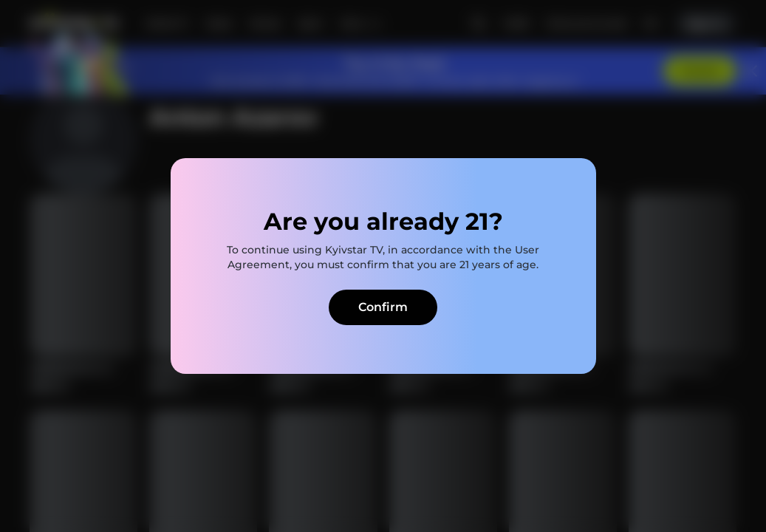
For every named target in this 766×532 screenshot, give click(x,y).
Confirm (383, 307)
